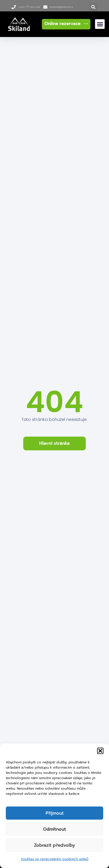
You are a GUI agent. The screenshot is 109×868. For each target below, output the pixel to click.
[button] (100, 751)
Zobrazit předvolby (54, 845)
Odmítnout (54, 829)
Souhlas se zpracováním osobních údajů (55, 859)
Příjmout (55, 813)
